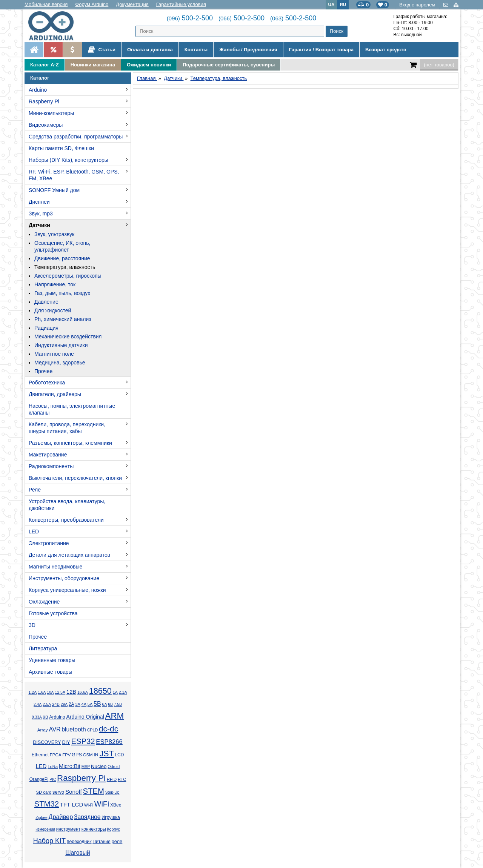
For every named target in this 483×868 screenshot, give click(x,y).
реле (117, 841)
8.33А (37, 717)
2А (72, 704)
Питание (101, 842)
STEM (94, 791)
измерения (45, 829)
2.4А (38, 704)
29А (64, 704)
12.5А (60, 692)
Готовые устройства (53, 613)
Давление (46, 302)
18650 (100, 691)
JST (107, 754)
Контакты (196, 50)
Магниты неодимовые (55, 567)
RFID (112, 779)
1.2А (32, 692)
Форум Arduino (92, 4)
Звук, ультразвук (54, 234)
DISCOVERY (47, 742)
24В (56, 704)
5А (90, 704)
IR (96, 755)
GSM (88, 755)
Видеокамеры (46, 125)
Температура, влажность (65, 267)
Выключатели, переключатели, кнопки (75, 478)
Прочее (43, 371)
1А (115, 692)
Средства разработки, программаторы (76, 137)
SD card (44, 792)
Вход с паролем (417, 5)
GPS (77, 755)
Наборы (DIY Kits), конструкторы (68, 160)
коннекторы (94, 829)
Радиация (46, 328)
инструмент (68, 829)
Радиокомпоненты (51, 466)
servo (58, 792)
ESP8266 (109, 742)
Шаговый (78, 853)
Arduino (38, 90)
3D (32, 625)
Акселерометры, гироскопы (68, 276)
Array (43, 730)
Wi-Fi (89, 805)
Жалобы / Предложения (248, 50)
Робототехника (47, 383)
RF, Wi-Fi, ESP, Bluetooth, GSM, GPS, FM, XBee (74, 175)
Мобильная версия (46, 4)
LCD (119, 755)
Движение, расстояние (62, 258)
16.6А (83, 692)
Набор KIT (49, 841)
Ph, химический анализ (63, 319)
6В (110, 704)
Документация (132, 4)
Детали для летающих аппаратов (69, 555)
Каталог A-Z (45, 65)
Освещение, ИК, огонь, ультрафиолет (62, 246)
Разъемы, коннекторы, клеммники (70, 443)
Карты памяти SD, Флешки (61, 148)
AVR (55, 729)
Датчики (39, 225)
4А (84, 704)
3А (78, 704)
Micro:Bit (70, 766)
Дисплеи (39, 202)
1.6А (42, 692)
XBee (116, 805)
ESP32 (83, 741)
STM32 (47, 804)
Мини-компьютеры (51, 113)
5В (97, 704)
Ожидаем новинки (149, 65)
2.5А (47, 704)
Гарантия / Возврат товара (321, 50)
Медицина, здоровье (60, 363)
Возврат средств (386, 50)
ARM (115, 716)
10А (50, 692)
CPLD (93, 730)
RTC (122, 779)
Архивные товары (51, 672)
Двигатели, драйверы (55, 394)
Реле (35, 490)
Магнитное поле (54, 354)
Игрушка (111, 817)
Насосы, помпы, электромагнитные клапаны (72, 409)
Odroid (114, 767)
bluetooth (74, 729)
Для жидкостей (53, 310)
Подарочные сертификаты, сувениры (229, 65)
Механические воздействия (68, 336)
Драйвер (61, 817)
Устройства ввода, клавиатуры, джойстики (67, 505)
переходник (79, 842)
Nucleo (99, 766)
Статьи (102, 50)
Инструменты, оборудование (64, 578)
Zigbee (41, 818)
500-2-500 (190, 18)
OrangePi (39, 779)
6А (104, 704)
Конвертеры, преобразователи (66, 520)
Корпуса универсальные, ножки (67, 590)
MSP (86, 767)
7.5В (118, 704)
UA (331, 4)
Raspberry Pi (44, 101)
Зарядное (87, 817)
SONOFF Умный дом (54, 190)
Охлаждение (44, 602)
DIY (66, 742)
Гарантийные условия (181, 4)
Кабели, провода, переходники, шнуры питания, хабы (67, 428)
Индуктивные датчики (61, 345)
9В (46, 717)
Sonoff (74, 792)
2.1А (123, 692)
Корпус (113, 829)
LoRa (53, 767)
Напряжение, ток (55, 284)
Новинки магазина (93, 65)
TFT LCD (72, 804)
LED (34, 532)
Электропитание (49, 543)
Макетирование (48, 455)
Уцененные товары (52, 660)
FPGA (56, 755)
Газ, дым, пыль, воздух (62, 293)
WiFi (102, 804)
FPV (66, 755)
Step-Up (112, 792)
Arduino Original (85, 717)
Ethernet (40, 755)
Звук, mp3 (41, 214)
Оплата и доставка (150, 50)
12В (71, 692)
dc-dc (108, 729)
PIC (53, 780)
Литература (43, 648)
